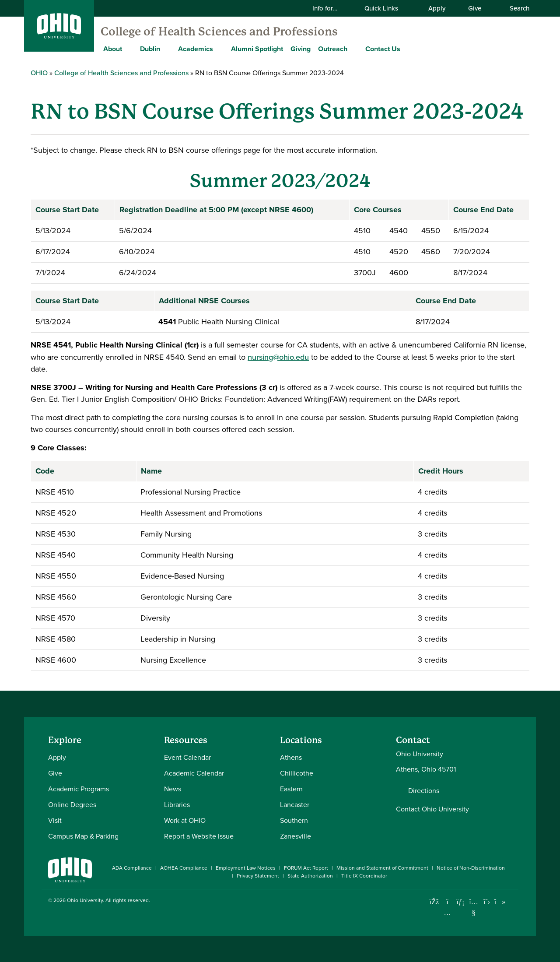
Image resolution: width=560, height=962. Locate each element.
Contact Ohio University (432, 809)
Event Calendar (187, 757)
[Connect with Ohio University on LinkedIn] (460, 902)
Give (475, 8)
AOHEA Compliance (184, 868)
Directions (424, 791)
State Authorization (310, 876)
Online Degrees (72, 805)
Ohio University (85, 900)
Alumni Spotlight (257, 49)
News (173, 789)
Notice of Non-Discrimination (471, 868)
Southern (294, 820)
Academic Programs (79, 789)
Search (515, 8)
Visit (55, 820)
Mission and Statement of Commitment (382, 868)
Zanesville (296, 836)
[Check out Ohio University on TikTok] (500, 902)
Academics (196, 49)
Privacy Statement (258, 876)
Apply (437, 8)
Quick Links (387, 8)
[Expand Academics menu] (220, 49)
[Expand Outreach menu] (354, 49)
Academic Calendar (194, 773)
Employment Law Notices (246, 868)
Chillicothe (297, 773)
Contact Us (383, 49)
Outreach (333, 49)
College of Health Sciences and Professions (219, 32)
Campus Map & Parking (83, 836)
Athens (291, 757)
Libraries (177, 805)
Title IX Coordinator (364, 876)
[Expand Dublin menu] (167, 49)
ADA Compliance (132, 868)
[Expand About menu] (129, 49)
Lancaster (295, 805)
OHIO (39, 73)
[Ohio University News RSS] (513, 902)
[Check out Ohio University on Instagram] (447, 913)
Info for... (331, 8)
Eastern (291, 789)
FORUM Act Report (306, 868)
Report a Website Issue (199, 836)
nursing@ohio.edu (278, 357)
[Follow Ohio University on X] (487, 902)
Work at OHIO (185, 820)
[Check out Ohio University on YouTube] (474, 908)
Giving (301, 49)
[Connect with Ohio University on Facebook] (434, 902)
